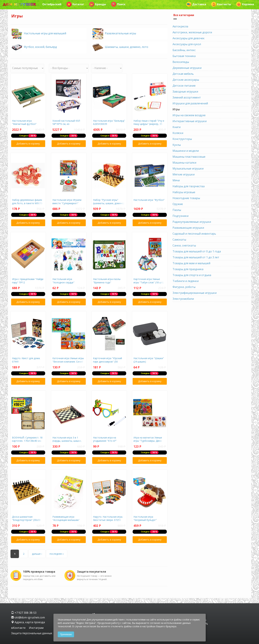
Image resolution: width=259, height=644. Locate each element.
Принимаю (66, 634)
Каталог (75, 4)
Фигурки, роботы (184, 287)
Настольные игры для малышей (45, 33)
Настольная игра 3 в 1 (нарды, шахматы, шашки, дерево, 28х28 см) (67, 441)
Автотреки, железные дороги (192, 32)
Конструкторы (182, 139)
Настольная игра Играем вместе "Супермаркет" (67, 202)
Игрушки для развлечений (190, 103)
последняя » (57, 554)
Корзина (245, 4)
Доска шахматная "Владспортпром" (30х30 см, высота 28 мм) (26, 520)
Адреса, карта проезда (28, 622)
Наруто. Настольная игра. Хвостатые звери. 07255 (108, 518)
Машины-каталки (184, 163)
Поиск (118, 4)
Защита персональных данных (32, 633)
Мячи (176, 180)
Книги (177, 127)
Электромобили (183, 299)
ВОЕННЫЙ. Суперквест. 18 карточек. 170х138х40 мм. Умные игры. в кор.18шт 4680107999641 (27, 443)
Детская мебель (183, 74)
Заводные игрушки (185, 92)
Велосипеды (181, 62)
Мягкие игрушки (184, 174)
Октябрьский (52, 4)
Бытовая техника (184, 56)
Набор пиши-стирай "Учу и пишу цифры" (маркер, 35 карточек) (149, 124)
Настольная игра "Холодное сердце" (63, 281)
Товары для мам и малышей (191, 263)
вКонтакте (19, 628)
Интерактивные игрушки (190, 121)
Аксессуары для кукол (187, 44)
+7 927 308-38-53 (24, 613)
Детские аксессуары (186, 80)
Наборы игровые (184, 192)
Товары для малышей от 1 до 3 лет (196, 257)
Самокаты (179, 240)
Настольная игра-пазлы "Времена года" (107, 281)
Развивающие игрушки (188, 228)
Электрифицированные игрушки (195, 293)
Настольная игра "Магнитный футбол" (24, 122)
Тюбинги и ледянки (186, 281)
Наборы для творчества (189, 186)
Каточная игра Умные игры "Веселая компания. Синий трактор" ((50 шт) (68, 361)
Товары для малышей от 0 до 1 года (197, 251)
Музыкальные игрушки (188, 168)
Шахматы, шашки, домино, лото (127, 47)
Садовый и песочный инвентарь (194, 234)
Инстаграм (36, 628)
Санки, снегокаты (184, 245)
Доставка (196, 4)
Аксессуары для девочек (189, 38)
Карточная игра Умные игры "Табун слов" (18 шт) (148, 281)
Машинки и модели (186, 151)
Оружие (178, 204)
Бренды (98, 4)
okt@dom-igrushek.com (28, 617)
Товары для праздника (188, 269)
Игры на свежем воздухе (189, 115)
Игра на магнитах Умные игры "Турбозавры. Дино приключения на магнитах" (149, 441)
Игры (176, 109)
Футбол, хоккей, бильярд (40, 47)
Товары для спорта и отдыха (192, 275)
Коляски (178, 133)
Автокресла (180, 26)
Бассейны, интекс (184, 50)
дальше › (37, 554)
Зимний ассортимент (187, 97)
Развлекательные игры (120, 33)
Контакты (221, 4)
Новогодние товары (186, 198)
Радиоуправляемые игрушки (192, 222)
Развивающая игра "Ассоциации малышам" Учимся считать (66, 520)
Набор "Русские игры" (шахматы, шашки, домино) (109, 202)
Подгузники (181, 216)
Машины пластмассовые (189, 157)
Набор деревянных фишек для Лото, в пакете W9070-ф (28, 203)
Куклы (177, 145)
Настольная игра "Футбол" (149, 200)
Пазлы (177, 210)
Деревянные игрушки (187, 68)
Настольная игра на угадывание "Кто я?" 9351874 (105, 441)
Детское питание (184, 86)
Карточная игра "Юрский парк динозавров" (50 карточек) (108, 361)
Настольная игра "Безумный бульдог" (145, 518)
